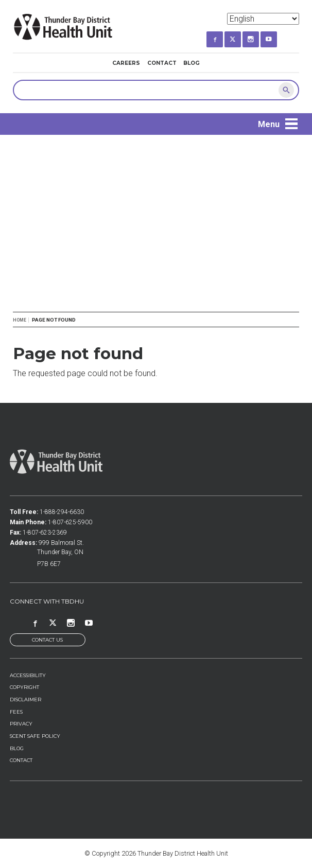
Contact (162, 63)
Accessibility (28, 675)
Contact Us (47, 640)
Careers (126, 63)
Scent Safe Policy (35, 736)
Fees (16, 712)
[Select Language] (263, 19)
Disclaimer (25, 699)
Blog (192, 63)
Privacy (21, 724)
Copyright (24, 687)
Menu (269, 124)
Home (20, 320)
